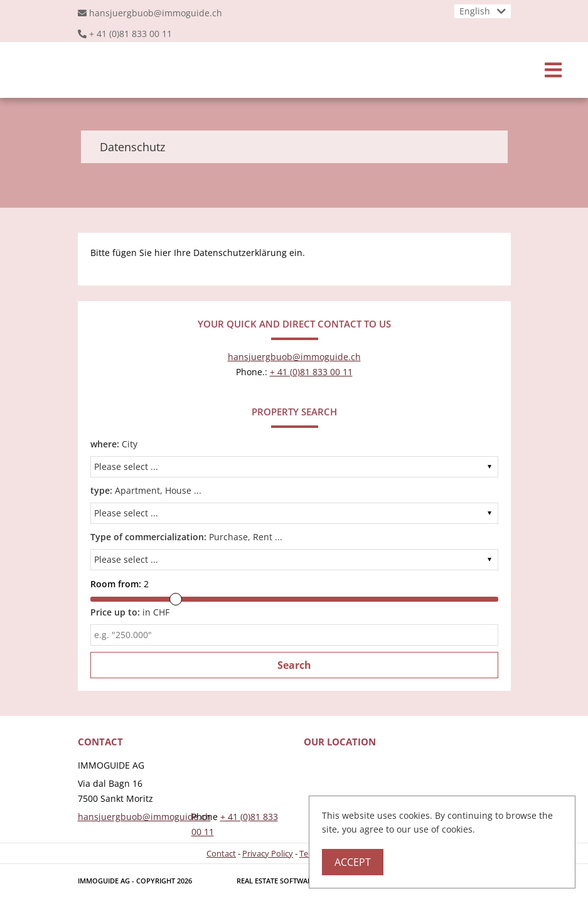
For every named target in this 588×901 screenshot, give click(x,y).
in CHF (130, 612)
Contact (221, 853)
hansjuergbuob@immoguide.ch (156, 13)
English (475, 11)
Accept (353, 862)
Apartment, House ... (146, 490)
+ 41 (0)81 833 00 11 (131, 34)
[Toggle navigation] (553, 70)
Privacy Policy (268, 853)
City (114, 444)
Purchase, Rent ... (186, 537)
